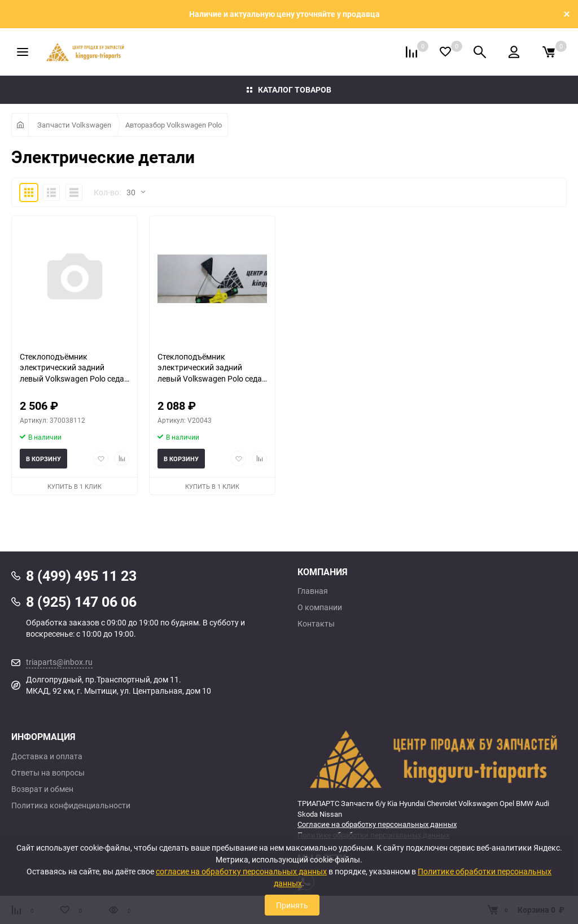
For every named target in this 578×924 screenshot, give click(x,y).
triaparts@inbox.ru (59, 662)
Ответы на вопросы (48, 773)
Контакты (316, 624)
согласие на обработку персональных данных (241, 871)
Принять (292, 905)
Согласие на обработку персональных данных (377, 824)
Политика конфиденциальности (71, 805)
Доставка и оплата (47, 756)
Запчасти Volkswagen (74, 125)
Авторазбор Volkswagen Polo (174, 125)
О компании (320, 607)
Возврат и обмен (42, 789)
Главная (313, 591)
